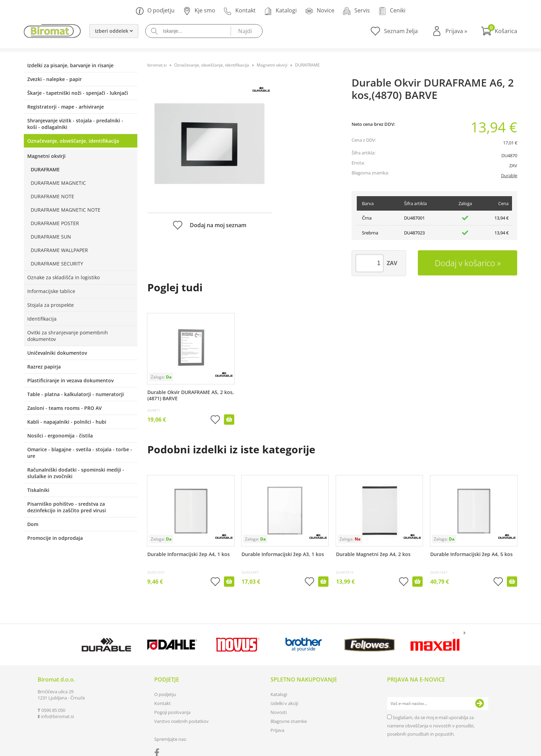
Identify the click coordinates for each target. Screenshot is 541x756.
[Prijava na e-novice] (480, 704)
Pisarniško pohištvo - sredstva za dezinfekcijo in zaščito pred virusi (67, 507)
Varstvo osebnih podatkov (181, 721)
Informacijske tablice (51, 291)
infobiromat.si (57, 716)
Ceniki (392, 11)
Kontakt (240, 11)
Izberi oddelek (114, 31)
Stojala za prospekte (51, 305)
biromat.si (157, 65)
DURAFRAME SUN (51, 237)
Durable (509, 175)
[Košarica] (499, 31)
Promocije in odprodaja (55, 538)
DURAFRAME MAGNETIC (58, 183)
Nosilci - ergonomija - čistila (60, 436)
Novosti (279, 712)
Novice (320, 11)
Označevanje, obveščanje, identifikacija (73, 141)
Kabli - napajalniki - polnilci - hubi (67, 422)
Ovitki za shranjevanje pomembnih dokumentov (68, 336)
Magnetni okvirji (46, 156)
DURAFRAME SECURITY (57, 264)
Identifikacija (42, 319)
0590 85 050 (53, 710)
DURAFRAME (45, 169)
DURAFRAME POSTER (55, 223)
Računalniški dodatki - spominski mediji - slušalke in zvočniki (76, 473)
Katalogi (280, 11)
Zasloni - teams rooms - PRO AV (65, 408)
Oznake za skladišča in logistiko (63, 277)
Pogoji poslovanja (172, 712)
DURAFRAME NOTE (52, 196)
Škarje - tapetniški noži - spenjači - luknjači (78, 93)
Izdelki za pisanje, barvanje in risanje (70, 65)
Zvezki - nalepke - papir (55, 79)
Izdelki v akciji (284, 703)
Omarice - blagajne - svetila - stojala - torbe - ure (80, 453)
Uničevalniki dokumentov (57, 353)
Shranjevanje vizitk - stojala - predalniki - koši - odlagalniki (75, 124)
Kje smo (199, 11)
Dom (33, 524)
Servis (356, 11)
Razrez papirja (44, 367)
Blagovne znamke (289, 721)
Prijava (456, 31)
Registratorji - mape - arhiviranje (66, 107)
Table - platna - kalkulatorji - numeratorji (76, 394)
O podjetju (155, 11)
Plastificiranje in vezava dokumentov (70, 380)
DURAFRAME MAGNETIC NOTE (66, 210)
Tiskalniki (38, 490)
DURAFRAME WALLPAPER (59, 250)
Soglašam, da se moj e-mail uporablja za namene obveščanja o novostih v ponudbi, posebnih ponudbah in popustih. (431, 726)
